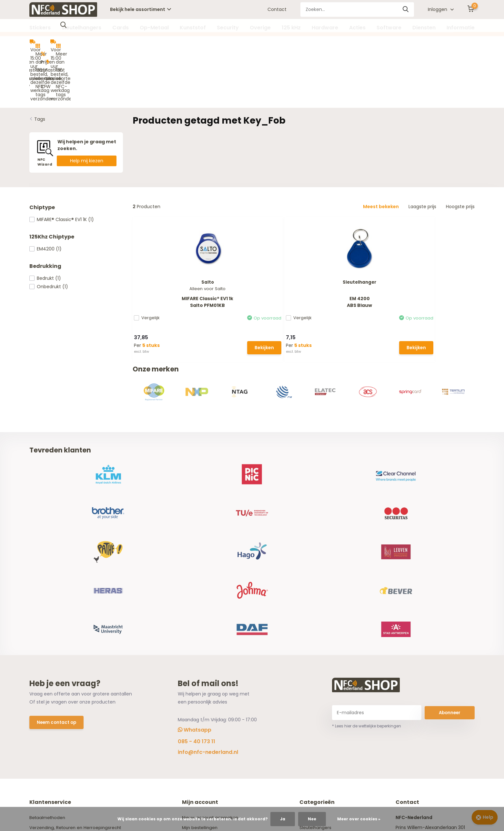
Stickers (40, 28)
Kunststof (193, 28)
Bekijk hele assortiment (141, 9)
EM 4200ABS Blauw (259, 247)
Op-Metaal (154, 28)
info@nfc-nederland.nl (208, 591)
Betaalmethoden (49, 656)
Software (389, 28)
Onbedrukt (49, 233)
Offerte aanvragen (51, 716)
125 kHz (291, 28)
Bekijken (187, 292)
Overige (260, 28)
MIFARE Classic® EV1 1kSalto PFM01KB (172, 247)
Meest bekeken (381, 153)
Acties (357, 28)
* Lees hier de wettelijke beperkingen (367, 565)
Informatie (461, 28)
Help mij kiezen (87, 107)
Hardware (325, 28)
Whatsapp (195, 568)
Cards (121, 28)
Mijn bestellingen (202, 666)
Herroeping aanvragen (209, 676)
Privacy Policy (45, 686)
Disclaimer (41, 696)
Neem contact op (58, 562)
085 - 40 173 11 (197, 580)
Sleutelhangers (81, 28)
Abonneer (450, 551)
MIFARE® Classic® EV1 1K (62, 166)
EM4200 (45, 195)
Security (228, 28)
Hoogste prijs (460, 153)
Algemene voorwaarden (56, 676)
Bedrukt (45, 224)
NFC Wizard (42, 706)
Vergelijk (152, 263)
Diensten (424, 28)
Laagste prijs (422, 153)
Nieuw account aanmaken (213, 656)
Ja (283, 819)
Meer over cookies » (359, 819)
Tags (40, 65)
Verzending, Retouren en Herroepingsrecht (77, 666)
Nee (312, 819)
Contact (277, 9)
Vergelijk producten (205, 686)
